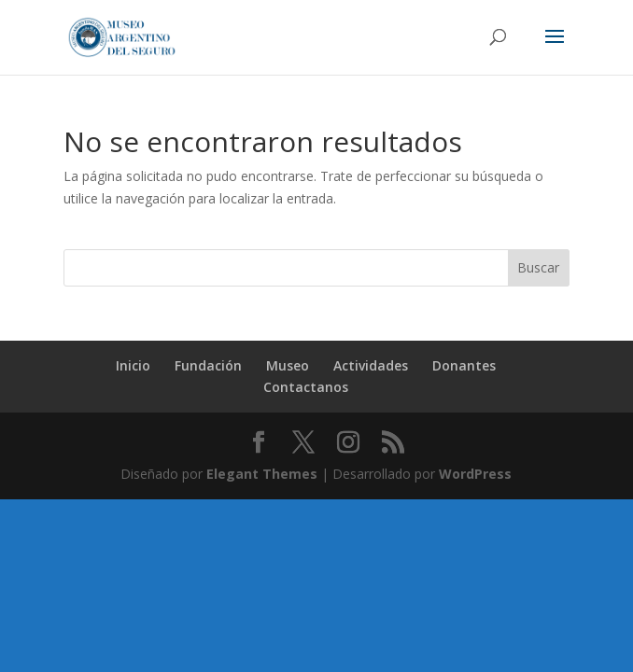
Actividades (371, 365)
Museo (288, 365)
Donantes (464, 365)
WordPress (475, 474)
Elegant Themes (262, 474)
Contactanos (306, 387)
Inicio (133, 365)
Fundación (208, 365)
